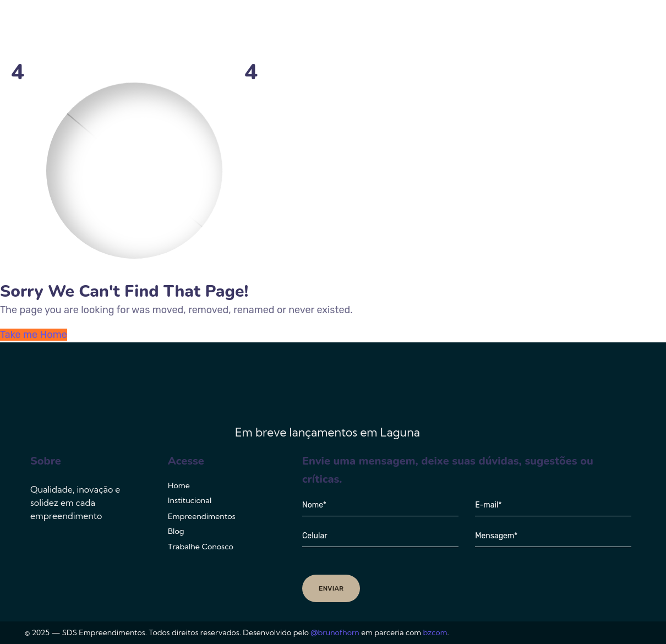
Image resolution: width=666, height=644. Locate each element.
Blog (519, 30)
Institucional (351, 30)
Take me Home (34, 335)
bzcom (435, 632)
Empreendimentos (443, 30)
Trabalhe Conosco (588, 30)
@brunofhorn (335, 632)
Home (290, 30)
